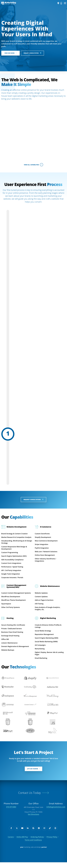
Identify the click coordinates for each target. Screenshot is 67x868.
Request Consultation (34, 53)
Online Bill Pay (22, 843)
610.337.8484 (11, 813)
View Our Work (11, 53)
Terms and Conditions (33, 846)
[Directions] (58, 3)
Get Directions (33, 820)
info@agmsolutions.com (56, 813)
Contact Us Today (29, 798)
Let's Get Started (33, 774)
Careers (11, 843)
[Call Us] (61, 3)
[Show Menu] (65, 3)
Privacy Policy (52, 843)
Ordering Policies (37, 843)
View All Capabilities (34, 165)
